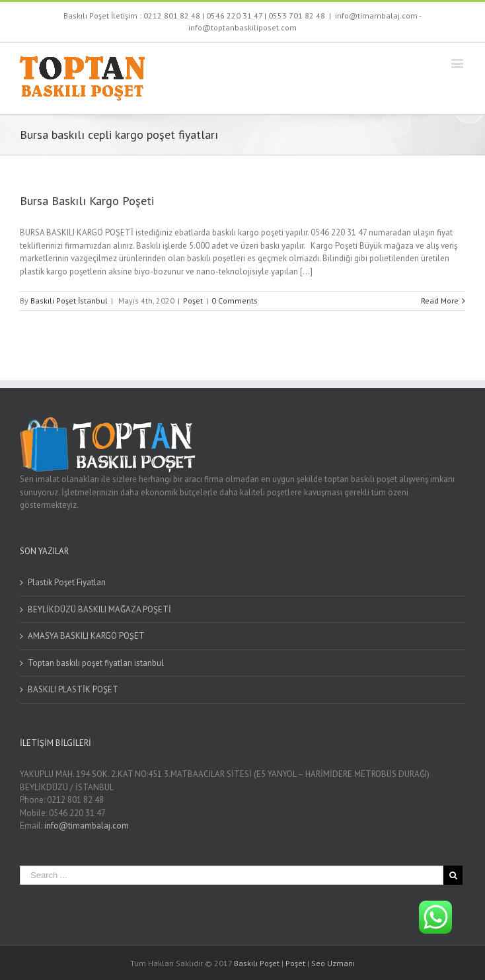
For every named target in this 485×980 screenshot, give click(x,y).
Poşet (193, 301)
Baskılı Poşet (257, 963)
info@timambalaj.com (87, 826)
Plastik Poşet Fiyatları (67, 582)
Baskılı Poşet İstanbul (69, 301)
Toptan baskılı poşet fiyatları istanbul (96, 663)
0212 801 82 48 (172, 16)
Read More (440, 301)
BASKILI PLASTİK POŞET (73, 689)
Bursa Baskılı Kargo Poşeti (87, 201)
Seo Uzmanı (333, 963)
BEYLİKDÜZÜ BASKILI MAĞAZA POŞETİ (99, 609)
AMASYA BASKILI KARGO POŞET (86, 636)
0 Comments (235, 301)
